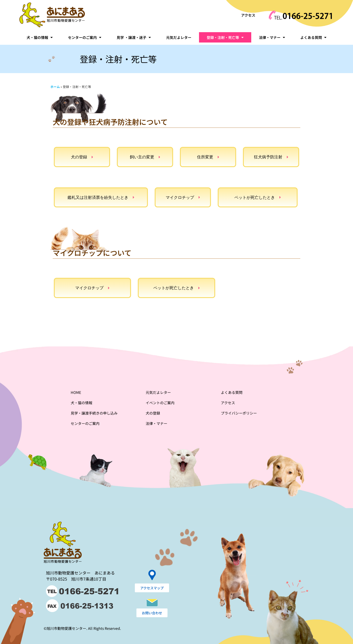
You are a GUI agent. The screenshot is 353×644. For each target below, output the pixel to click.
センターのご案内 (85, 37)
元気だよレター (179, 37)
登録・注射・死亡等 (225, 37)
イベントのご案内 (160, 403)
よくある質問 (313, 37)
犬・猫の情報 (40, 37)
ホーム (55, 87)
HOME (76, 392)
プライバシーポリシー (239, 413)
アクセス (248, 15)
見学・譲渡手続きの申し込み (94, 413)
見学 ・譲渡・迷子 (134, 37)
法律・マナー (272, 37)
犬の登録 (153, 413)
